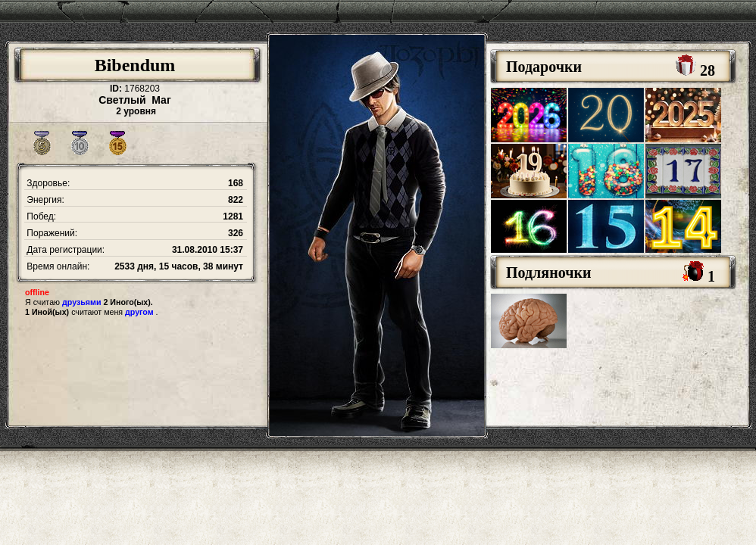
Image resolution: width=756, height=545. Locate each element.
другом (139, 312)
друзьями (81, 302)
